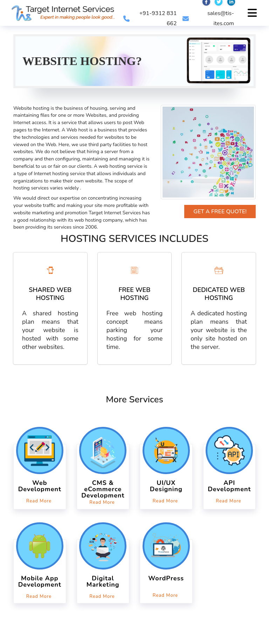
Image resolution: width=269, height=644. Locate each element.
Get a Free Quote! (220, 212)
